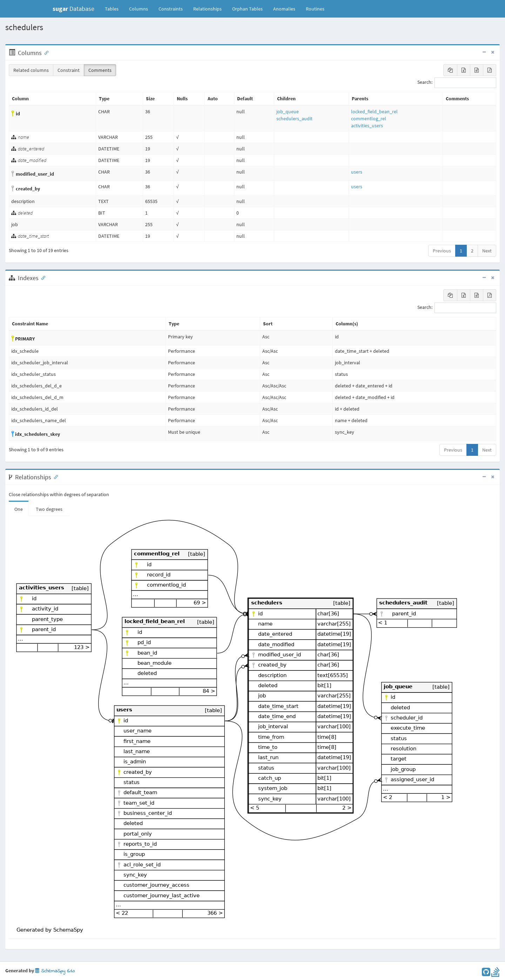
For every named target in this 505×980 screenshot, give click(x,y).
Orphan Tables (247, 9)
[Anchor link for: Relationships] (54, 477)
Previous (442, 251)
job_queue (288, 111)
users (357, 172)
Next (487, 251)
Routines (315, 9)
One (19, 509)
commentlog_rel (369, 119)
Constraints (171, 9)
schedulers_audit (294, 119)
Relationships (207, 9)
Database (73, 9)
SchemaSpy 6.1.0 (55, 971)
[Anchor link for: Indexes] (42, 277)
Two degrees (49, 509)
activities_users (367, 126)
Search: (457, 83)
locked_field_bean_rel (374, 111)
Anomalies (284, 9)
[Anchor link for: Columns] (45, 52)
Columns (139, 9)
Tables (114, 8)
